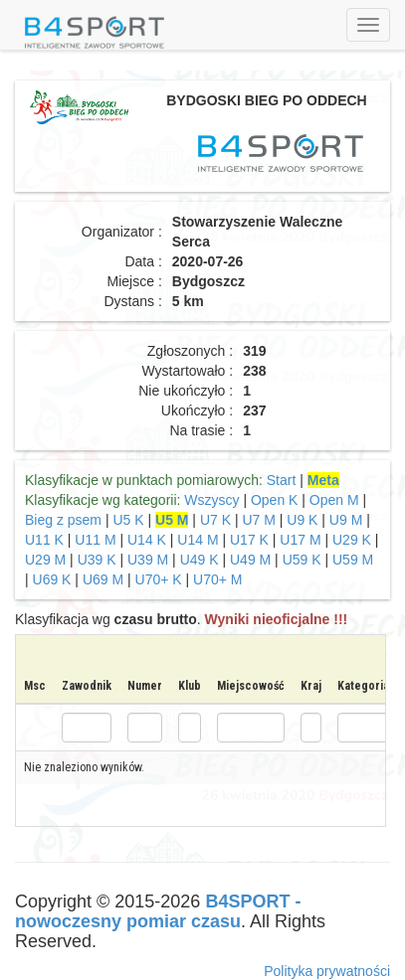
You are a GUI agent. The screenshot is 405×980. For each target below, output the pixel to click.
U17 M (300, 540)
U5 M (172, 520)
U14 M (198, 540)
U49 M (250, 560)
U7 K (215, 520)
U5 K (128, 520)
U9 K (302, 520)
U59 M (353, 560)
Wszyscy (211, 500)
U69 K (52, 579)
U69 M (103, 579)
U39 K (97, 560)
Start (282, 480)
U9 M (346, 520)
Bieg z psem (63, 520)
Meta (323, 480)
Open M (334, 500)
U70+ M (217, 579)
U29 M (45, 560)
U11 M (95, 540)
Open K (274, 500)
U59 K (302, 560)
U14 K (147, 540)
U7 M (258, 520)
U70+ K (159, 579)
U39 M (148, 560)
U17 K (249, 540)
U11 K (44, 540)
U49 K (200, 560)
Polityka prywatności (327, 971)
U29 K (352, 540)
